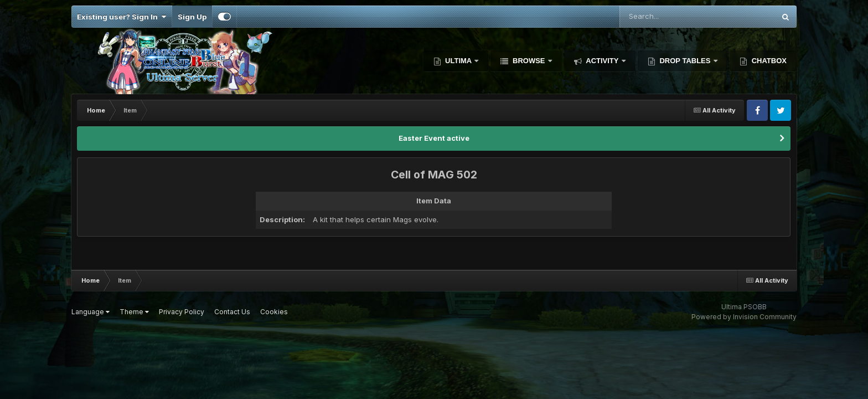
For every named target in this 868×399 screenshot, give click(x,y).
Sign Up (192, 17)
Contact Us (232, 312)
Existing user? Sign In (122, 17)
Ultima (459, 61)
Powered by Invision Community (744, 317)
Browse (529, 61)
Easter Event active (434, 138)
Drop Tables (685, 61)
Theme (134, 312)
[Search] (676, 17)
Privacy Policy (182, 312)
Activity (602, 61)
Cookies (274, 312)
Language (91, 312)
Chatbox (768, 61)
